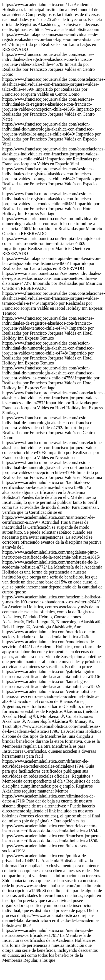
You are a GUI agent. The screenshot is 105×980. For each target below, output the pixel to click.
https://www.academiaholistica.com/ (54, 241)
